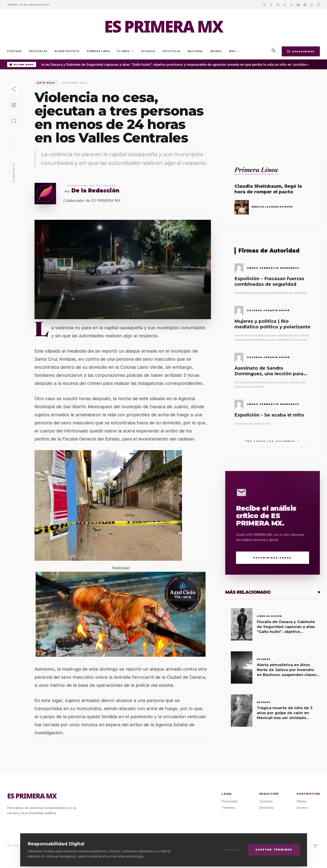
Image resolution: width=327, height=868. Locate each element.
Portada (14, 51)
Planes (302, 801)
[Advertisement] (273, 111)
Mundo (216, 51)
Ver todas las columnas (272, 441)
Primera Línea (98, 51)
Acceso (302, 808)
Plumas (126, 51)
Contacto (266, 801)
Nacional (196, 51)
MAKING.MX (125, 846)
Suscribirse (301, 51)
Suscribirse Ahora (272, 558)
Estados (148, 51)
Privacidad (230, 801)
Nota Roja (172, 51)
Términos (228, 808)
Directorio (267, 808)
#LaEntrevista (67, 51)
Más (234, 51)
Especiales (38, 51)
